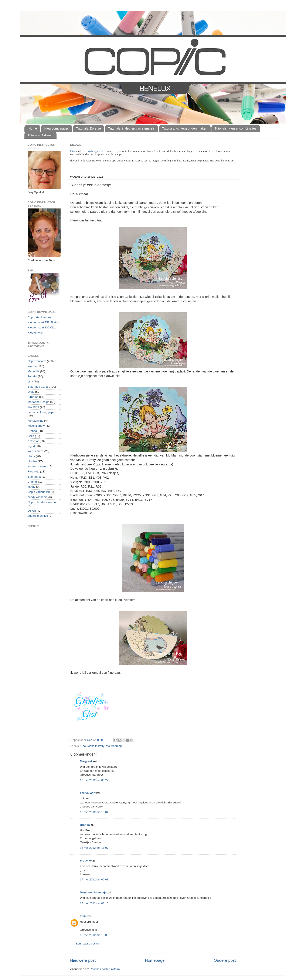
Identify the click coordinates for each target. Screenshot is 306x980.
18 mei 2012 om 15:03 (94, 935)
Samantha (34, 477)
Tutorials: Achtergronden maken (185, 128)
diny (30, 382)
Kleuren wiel (35, 333)
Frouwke (86, 861)
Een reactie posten (88, 944)
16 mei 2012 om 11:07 (94, 848)
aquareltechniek (38, 516)
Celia (31, 436)
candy (31, 487)
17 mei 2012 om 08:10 (94, 903)
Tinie (83, 916)
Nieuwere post (83, 960)
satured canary (37, 466)
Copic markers (37, 361)
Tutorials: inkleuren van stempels (131, 128)
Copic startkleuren (39, 317)
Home (33, 128)
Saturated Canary (39, 387)
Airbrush (33, 397)
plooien (32, 461)
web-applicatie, (97, 151)
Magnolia (33, 371)
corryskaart (88, 793)
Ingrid (31, 446)
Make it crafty (96, 746)
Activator (33, 441)
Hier (73, 151)
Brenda (85, 825)
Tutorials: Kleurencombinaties (236, 128)
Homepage (155, 960)
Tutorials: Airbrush (40, 135)
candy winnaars (38, 497)
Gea (83, 746)
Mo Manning (114, 746)
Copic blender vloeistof (42, 502)
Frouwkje (33, 471)
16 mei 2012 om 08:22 (94, 780)
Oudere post (225, 960)
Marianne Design (38, 402)
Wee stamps (36, 451)
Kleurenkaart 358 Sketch (43, 322)
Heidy (31, 456)
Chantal (33, 482)
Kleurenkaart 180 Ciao (42, 327)
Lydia (31, 392)
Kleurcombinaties (57, 128)
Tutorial (32, 376)
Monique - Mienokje (93, 892)
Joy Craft (33, 407)
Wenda (32, 366)
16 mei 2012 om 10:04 (94, 812)
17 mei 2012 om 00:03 (94, 879)
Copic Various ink (39, 492)
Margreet (86, 761)
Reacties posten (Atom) (105, 969)
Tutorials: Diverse (88, 128)
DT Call (32, 511)
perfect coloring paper (42, 412)
